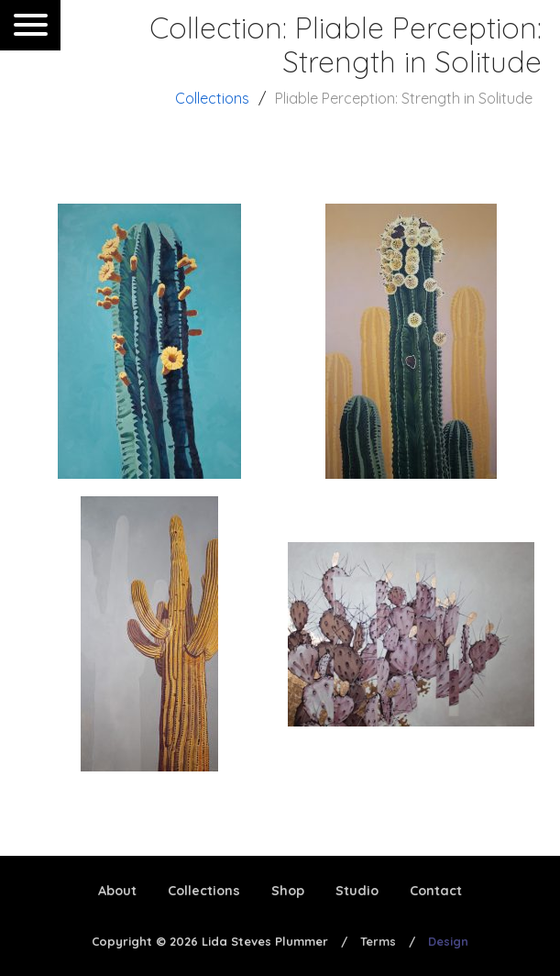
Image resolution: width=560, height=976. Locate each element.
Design (448, 941)
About (117, 891)
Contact (436, 891)
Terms (378, 941)
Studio (357, 891)
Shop (288, 891)
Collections (212, 98)
